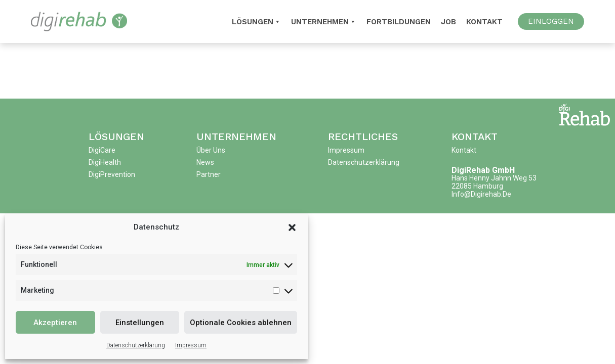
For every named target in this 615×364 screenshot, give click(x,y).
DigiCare (102, 150)
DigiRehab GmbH (483, 170)
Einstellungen (140, 323)
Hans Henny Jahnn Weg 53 (494, 178)
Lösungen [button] (256, 22)
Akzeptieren (55, 323)
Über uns (211, 150)
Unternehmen (324, 22)
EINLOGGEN (551, 21)
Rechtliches (363, 136)
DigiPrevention (112, 174)
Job (448, 22)
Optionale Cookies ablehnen (241, 323)
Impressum (191, 345)
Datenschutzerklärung (136, 345)
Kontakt (484, 22)
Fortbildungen (399, 22)
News (205, 162)
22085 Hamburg (477, 186)
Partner (209, 174)
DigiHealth (105, 162)
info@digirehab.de (481, 194)
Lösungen (116, 136)
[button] (292, 227)
